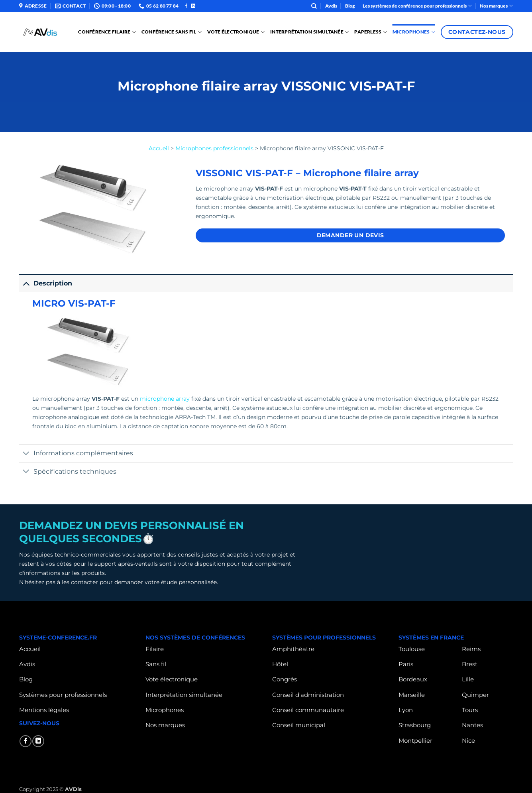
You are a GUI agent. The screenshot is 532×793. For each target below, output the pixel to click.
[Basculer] (26, 283)
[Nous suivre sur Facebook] (186, 6)
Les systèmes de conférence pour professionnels (417, 6)
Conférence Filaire (107, 32)
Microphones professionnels (214, 148)
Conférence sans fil (172, 32)
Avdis (331, 6)
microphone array (165, 399)
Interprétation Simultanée (309, 32)
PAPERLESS (371, 32)
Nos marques (496, 6)
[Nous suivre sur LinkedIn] (193, 6)
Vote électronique (236, 32)
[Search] (314, 6)
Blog (350, 6)
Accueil (159, 148)
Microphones (414, 32)
